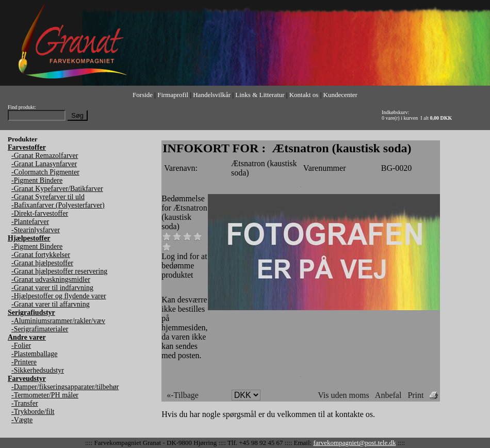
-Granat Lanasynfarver (44, 164)
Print (415, 395)
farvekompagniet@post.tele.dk (354, 443)
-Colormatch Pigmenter (45, 172)
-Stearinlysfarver (36, 230)
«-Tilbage (183, 395)
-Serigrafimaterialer (40, 329)
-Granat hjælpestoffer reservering (59, 271)
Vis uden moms (343, 395)
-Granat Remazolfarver (45, 156)
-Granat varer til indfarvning (52, 288)
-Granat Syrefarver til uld (48, 197)
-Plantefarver (30, 222)
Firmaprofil (173, 95)
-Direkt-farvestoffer (40, 213)
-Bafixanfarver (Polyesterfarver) (58, 205)
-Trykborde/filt (33, 412)
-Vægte (22, 420)
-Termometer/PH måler (45, 395)
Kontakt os (304, 95)
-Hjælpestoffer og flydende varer (59, 296)
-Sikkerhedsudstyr (38, 370)
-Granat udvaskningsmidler (51, 279)
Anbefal (388, 395)
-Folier (21, 346)
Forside (143, 95)
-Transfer (25, 403)
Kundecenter (340, 95)
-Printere (24, 362)
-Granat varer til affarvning (51, 304)
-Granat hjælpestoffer (42, 263)
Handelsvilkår (212, 95)
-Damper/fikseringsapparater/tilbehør (65, 387)
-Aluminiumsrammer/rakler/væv (58, 321)
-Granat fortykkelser (41, 255)
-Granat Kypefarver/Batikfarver (57, 189)
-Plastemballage (34, 354)
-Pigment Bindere (37, 180)
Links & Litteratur (260, 95)
